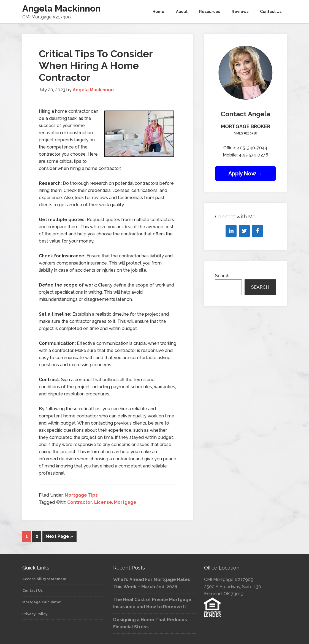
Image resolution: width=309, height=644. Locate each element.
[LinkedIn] (231, 231)
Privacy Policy (35, 613)
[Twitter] (244, 231)
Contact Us (32, 590)
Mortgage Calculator (42, 602)
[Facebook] (257, 231)
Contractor (80, 502)
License (103, 502)
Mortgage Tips (81, 495)
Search (222, 276)
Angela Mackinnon (61, 8)
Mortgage (125, 502)
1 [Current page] (27, 536)
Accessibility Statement (44, 578)
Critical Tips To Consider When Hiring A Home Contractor (96, 65)
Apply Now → (246, 174)
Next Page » (59, 536)
